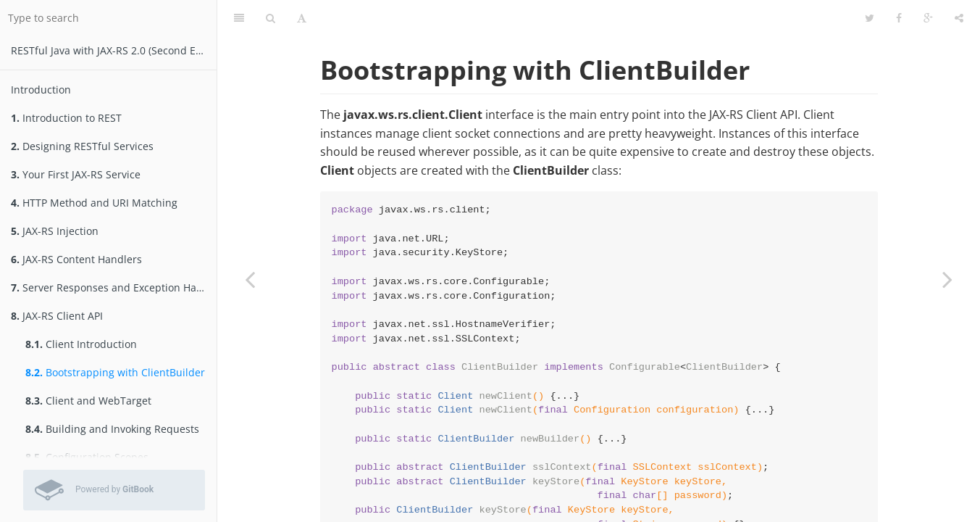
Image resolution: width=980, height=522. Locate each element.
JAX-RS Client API (57, 316)
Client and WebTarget (88, 401)
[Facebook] (899, 18)
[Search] (271, 18)
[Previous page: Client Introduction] (250, 279)
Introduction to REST (66, 118)
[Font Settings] (302, 18)
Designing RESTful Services (82, 146)
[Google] (928, 18)
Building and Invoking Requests (112, 429)
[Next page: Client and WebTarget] (947, 279)
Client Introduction (81, 344)
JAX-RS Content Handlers (76, 259)
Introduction (41, 90)
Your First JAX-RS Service (76, 174)
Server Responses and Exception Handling (114, 287)
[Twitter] (870, 18)
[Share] (959, 18)
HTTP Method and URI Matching (94, 203)
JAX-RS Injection (55, 231)
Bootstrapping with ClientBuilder (115, 372)
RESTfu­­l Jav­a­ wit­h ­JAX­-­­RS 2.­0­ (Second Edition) (114, 50)
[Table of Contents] (239, 18)
